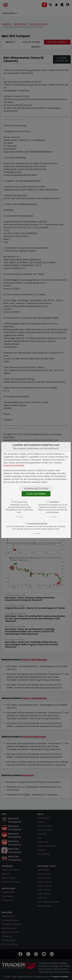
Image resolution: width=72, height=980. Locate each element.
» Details (19, 517)
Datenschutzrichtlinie (14, 466)
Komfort (54, 502)
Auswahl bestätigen (36, 489)
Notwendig (21, 502)
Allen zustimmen (36, 494)
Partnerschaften (38, 524)
